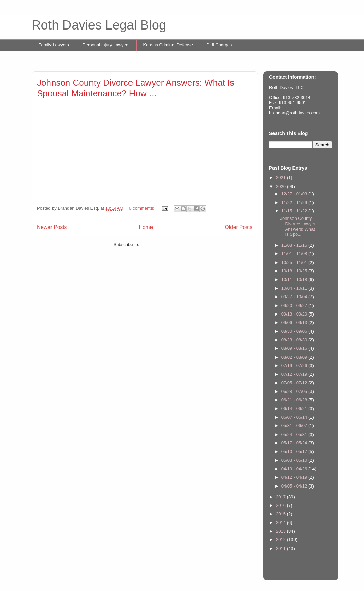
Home (146, 227)
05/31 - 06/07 (295, 426)
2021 (281, 178)
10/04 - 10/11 (295, 288)
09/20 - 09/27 (295, 306)
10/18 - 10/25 (295, 271)
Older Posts (239, 227)
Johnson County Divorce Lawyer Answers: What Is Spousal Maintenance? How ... (136, 88)
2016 (281, 505)
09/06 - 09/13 (295, 322)
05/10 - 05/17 (295, 451)
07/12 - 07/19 (295, 374)
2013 (281, 531)
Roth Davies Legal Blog (99, 25)
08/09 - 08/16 (295, 348)
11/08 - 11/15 (295, 245)
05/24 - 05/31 (295, 434)
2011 (281, 548)
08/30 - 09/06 (295, 331)
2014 (281, 523)
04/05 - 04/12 (295, 486)
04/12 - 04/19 (295, 477)
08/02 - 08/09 (295, 357)
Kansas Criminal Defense (168, 45)
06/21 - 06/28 (295, 400)
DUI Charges (219, 45)
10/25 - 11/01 (295, 262)
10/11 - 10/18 (295, 279)
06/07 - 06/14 (295, 417)
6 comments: (142, 208)
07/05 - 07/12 (295, 383)
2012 (281, 540)
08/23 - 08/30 (295, 340)
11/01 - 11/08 (295, 254)
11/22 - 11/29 (295, 202)
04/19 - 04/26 (295, 469)
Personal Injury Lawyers (106, 45)
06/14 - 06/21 (295, 409)
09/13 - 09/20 (295, 314)
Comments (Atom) (158, 244)
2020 (281, 186)
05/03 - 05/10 (295, 460)
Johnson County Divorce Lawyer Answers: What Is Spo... (298, 226)
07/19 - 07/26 (295, 366)
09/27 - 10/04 (295, 297)
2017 (281, 497)
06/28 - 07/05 (295, 391)
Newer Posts (52, 227)
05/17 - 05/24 (295, 443)
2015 (281, 514)
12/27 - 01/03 (295, 194)
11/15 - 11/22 (295, 211)
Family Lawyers (54, 45)
